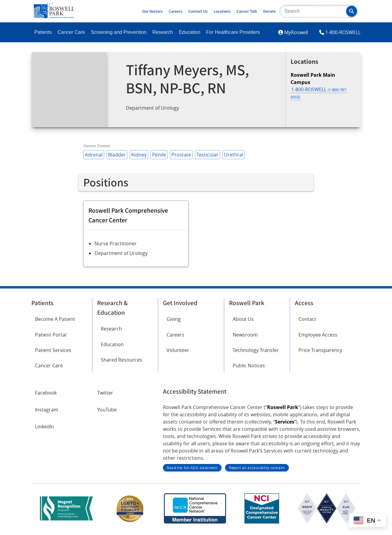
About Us (243, 319)
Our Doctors (152, 11)
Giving (174, 319)
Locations (222, 11)
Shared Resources (121, 360)
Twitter (105, 393)
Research (163, 32)
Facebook (46, 393)
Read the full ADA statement (192, 468)
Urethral (234, 155)
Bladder (117, 155)
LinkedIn (45, 427)
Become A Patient (55, 319)
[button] (352, 11)
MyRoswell (296, 32)
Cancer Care (71, 32)
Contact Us (198, 11)
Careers (175, 11)
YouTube (107, 410)
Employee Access (318, 335)
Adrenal (94, 155)
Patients (43, 32)
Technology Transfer (256, 350)
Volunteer (178, 350)
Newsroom (245, 335)
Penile (159, 155)
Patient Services (53, 350)
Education (190, 32)
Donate (269, 11)
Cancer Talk (247, 11)
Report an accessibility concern (257, 468)
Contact (307, 319)
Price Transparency (320, 350)
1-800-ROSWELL (343, 32)
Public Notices (249, 366)
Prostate (181, 155)
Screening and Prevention (119, 32)
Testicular (207, 155)
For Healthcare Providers (233, 32)
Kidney (139, 155)
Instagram (47, 410)
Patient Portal (51, 335)
